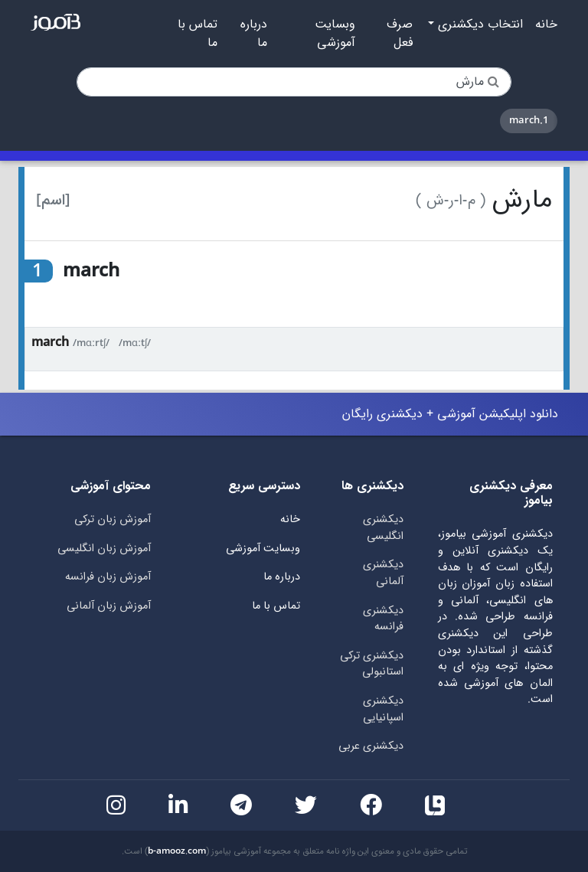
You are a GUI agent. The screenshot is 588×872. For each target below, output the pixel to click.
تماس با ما (198, 34)
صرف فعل (400, 34)
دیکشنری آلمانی (383, 573)
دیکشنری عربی (371, 746)
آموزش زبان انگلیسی (104, 549)
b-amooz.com (177, 851)
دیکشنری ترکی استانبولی (372, 664)
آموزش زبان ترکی (113, 519)
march (50, 343)
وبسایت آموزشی (335, 34)
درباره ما (254, 34)
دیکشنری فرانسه (383, 619)
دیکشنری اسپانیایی (383, 709)
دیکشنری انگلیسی (383, 528)
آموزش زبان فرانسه (108, 577)
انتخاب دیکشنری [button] (479, 24)
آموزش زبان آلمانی (109, 606)
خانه (546, 24)
